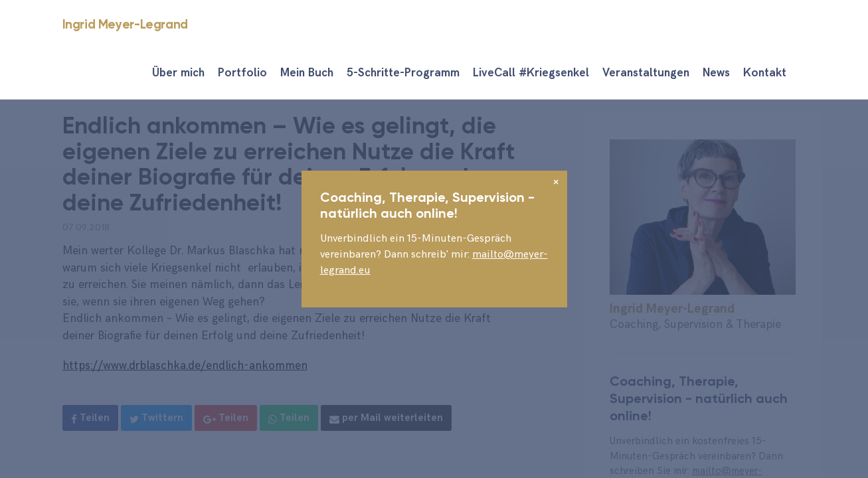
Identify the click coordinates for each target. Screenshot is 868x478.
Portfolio (242, 73)
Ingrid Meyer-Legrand (125, 24)
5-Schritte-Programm (403, 73)
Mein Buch (307, 73)
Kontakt (765, 73)
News (716, 73)
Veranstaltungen (646, 73)
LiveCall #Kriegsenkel (531, 73)
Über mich (178, 73)
